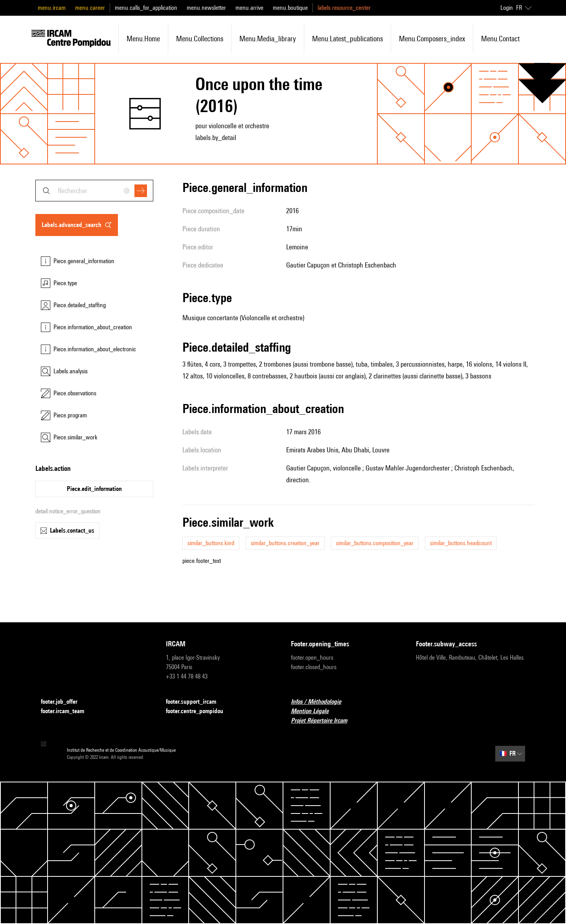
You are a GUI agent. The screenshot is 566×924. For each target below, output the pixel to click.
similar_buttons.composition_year (375, 543)
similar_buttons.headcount (461, 543)
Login (507, 8)
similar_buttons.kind (211, 543)
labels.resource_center (344, 8)
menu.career (90, 8)
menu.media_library (268, 39)
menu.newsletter (206, 8)
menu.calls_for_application (146, 8)
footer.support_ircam (196, 702)
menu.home (143, 39)
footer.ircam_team (67, 711)
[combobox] (94, 191)
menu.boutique (290, 8)
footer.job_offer (64, 702)
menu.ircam (52, 8)
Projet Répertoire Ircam (324, 721)
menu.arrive (249, 8)
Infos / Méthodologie (321, 702)
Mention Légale (314, 711)
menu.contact (500, 39)
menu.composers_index (432, 39)
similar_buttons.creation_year (285, 543)
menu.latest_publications (347, 39)
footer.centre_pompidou (199, 711)
